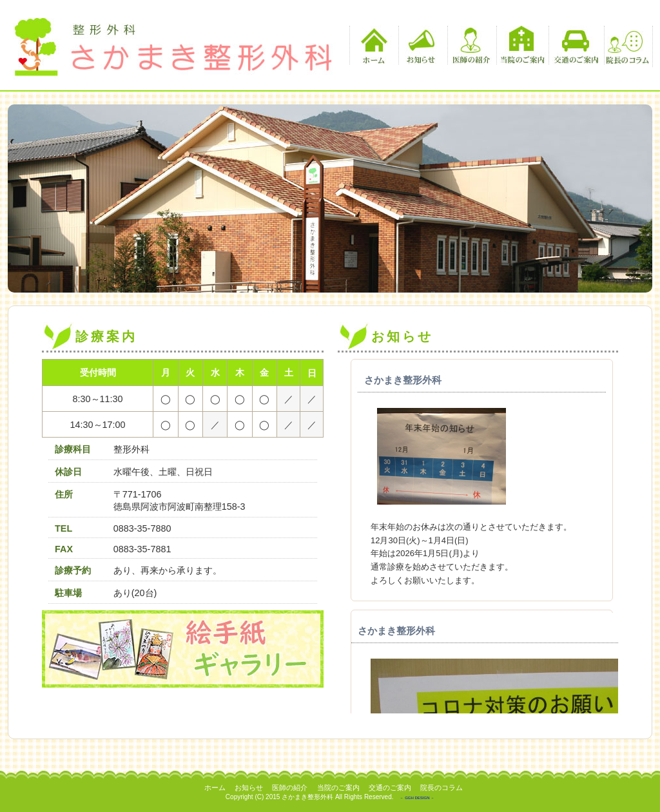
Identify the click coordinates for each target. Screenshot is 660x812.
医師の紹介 (470, 45)
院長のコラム (627, 45)
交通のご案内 (575, 45)
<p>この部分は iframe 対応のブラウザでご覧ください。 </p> (478, 536)
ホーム (372, 45)
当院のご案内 (522, 45)
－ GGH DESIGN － (417, 798)
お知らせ (421, 45)
